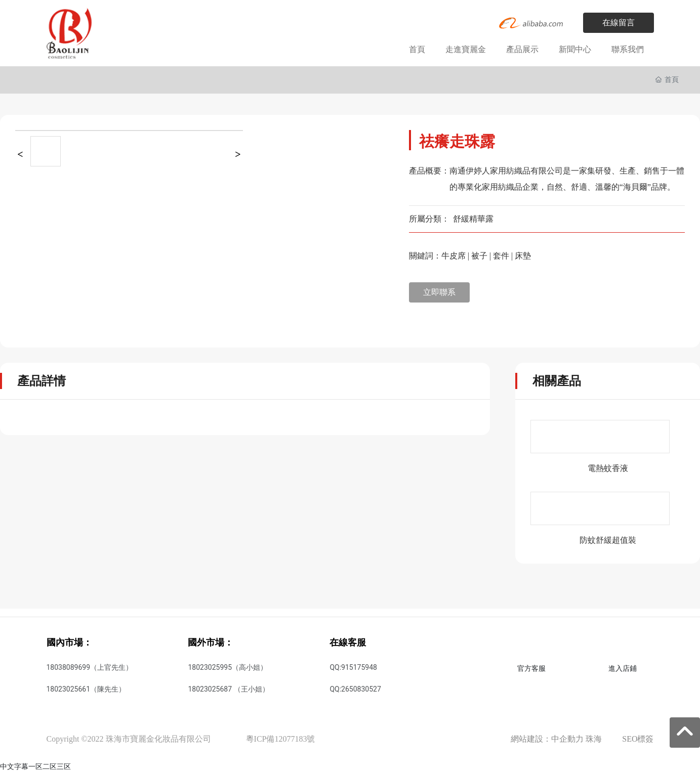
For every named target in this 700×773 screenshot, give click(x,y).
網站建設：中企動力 (547, 739)
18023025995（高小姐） (228, 667)
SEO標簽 (638, 739)
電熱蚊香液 (608, 468)
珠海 (594, 739)
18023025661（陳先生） (86, 689)
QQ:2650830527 (355, 689)
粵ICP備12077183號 (281, 739)
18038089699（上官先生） (90, 667)
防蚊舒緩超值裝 (608, 540)
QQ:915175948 (353, 667)
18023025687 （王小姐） (228, 689)
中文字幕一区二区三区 (35, 766)
